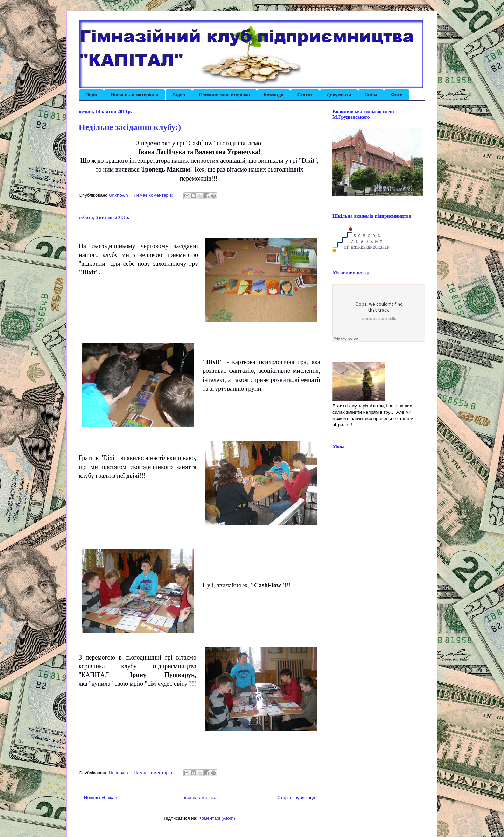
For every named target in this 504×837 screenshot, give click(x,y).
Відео (179, 95)
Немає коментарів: (154, 195)
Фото (397, 95)
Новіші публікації (102, 798)
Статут (305, 95)
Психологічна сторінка (225, 95)
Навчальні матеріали (135, 95)
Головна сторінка (198, 798)
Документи (339, 95)
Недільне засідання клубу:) (130, 127)
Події (92, 95)
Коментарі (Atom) (217, 818)
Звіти (371, 95)
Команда (274, 95)
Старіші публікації (296, 798)
